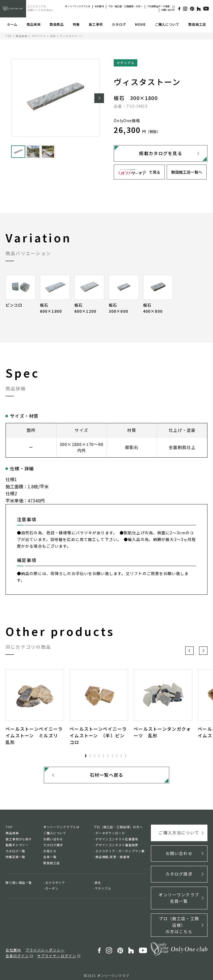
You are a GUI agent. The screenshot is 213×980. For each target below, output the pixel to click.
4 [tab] (99, 756)
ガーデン (52, 890)
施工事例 (96, 24)
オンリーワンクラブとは (78, 6)
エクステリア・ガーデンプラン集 (120, 853)
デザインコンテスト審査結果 (117, 847)
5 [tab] (103, 756)
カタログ (119, 24)
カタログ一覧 (15, 853)
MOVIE (140, 24)
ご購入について (167, 24)
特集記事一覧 (15, 859)
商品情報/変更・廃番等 (113, 859)
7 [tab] (112, 756)
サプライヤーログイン (22, 952)
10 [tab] (126, 756)
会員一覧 (50, 859)
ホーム (12, 24)
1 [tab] (86, 756)
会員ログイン (71, 946)
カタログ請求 (53, 847)
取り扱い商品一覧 (19, 884)
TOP (9, 36)
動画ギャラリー (17, 847)
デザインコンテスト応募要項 (117, 841)
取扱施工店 (197, 24)
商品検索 (34, 24)
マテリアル (39, 36)
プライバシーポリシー (40, 946)
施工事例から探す (19, 841)
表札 (98, 884)
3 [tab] (95, 756)
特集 (76, 24)
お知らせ (50, 853)
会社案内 (99, 6)
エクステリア (55, 884)
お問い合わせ (168, 10)
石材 (53, 36)
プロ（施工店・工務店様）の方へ (125, 6)
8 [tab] (117, 756)
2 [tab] (90, 756)
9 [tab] (121, 756)
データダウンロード (110, 835)
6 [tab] (108, 756)
